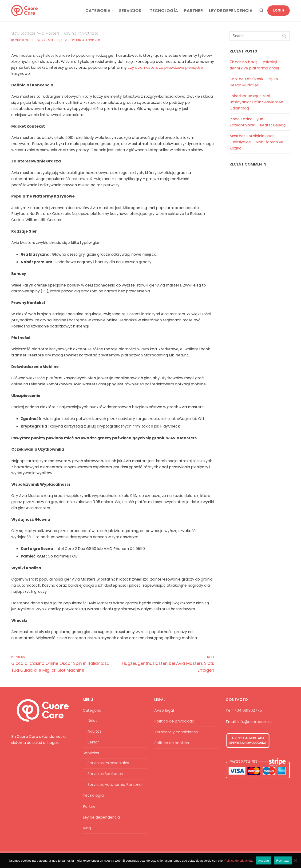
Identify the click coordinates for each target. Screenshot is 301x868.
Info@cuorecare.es (255, 722)
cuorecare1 (22, 40)
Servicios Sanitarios (105, 774)
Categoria (93, 710)
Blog (87, 828)
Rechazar (283, 861)
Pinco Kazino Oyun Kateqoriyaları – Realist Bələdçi (258, 122)
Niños (92, 721)
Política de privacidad (174, 721)
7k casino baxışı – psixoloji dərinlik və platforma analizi (255, 65)
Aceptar (264, 861)
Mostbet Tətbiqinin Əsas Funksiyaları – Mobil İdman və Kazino (256, 142)
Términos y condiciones (176, 732)
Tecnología (93, 795)
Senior (93, 742)
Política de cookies (172, 743)
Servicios (91, 753)
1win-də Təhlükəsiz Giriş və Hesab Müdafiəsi (254, 82)
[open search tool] (261, 11)
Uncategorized (86, 40)
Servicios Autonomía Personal (115, 785)
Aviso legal (164, 710)
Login (279, 10)
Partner (90, 806)
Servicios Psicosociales (108, 763)
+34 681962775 (248, 710)
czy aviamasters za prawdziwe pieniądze (165, 67)
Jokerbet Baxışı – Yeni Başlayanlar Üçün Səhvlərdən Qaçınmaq (256, 102)
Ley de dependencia (101, 817)
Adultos (94, 731)
